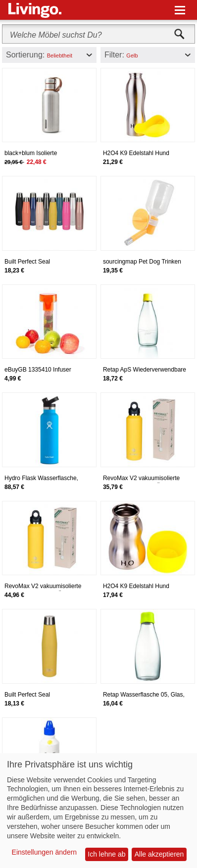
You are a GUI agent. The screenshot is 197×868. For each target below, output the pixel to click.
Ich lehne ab (106, 854)
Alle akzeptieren (159, 854)
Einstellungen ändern (45, 852)
